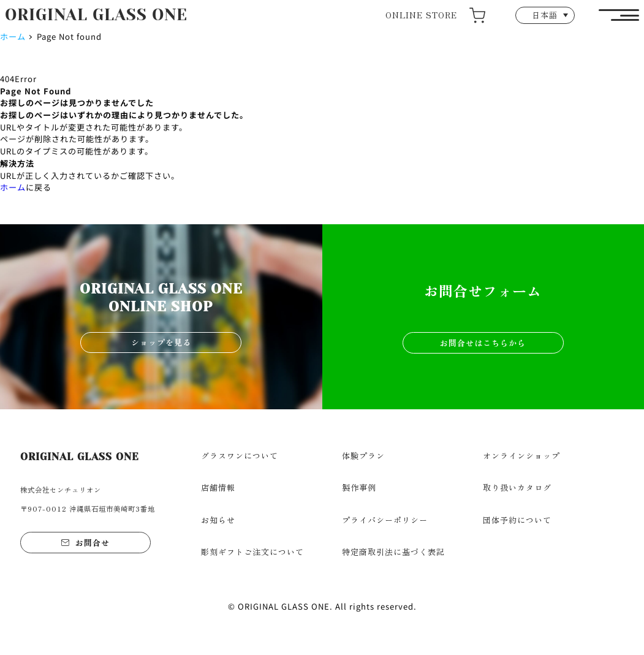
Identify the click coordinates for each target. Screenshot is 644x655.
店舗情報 (218, 487)
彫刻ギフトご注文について (252, 552)
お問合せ (93, 543)
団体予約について (517, 520)
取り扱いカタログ (517, 487)
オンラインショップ (521, 456)
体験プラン (363, 456)
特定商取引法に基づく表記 (393, 552)
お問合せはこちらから (483, 343)
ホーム (13, 36)
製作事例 (359, 487)
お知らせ (218, 520)
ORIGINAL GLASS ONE (96, 15)
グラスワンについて (240, 456)
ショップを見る (161, 342)
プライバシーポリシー (385, 520)
